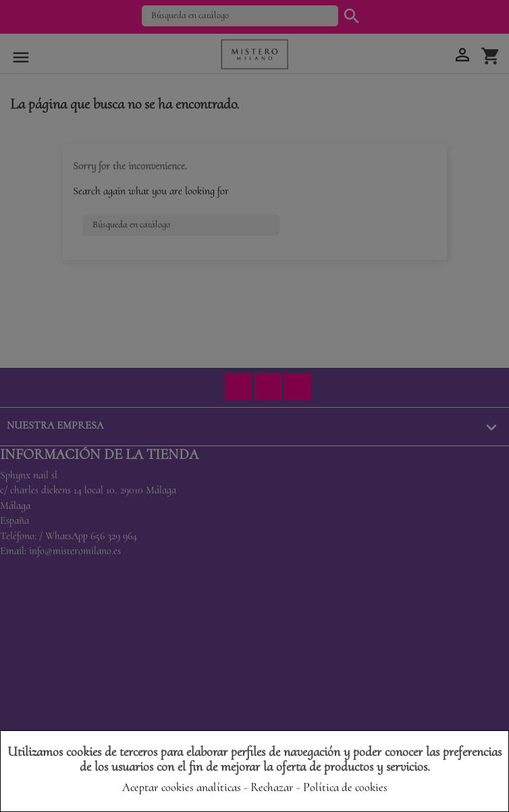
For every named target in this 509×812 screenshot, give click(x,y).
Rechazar (272, 787)
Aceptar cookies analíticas (182, 787)
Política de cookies (345, 787)
